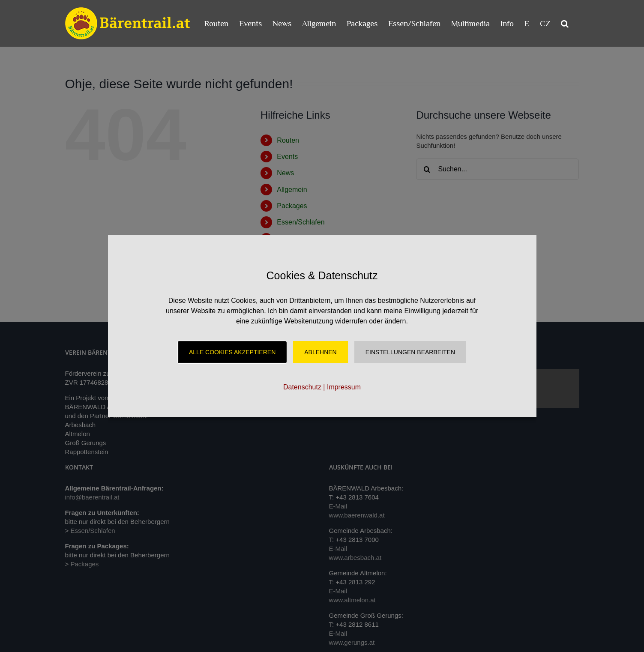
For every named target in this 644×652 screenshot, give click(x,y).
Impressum (344, 387)
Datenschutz (302, 387)
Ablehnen (320, 352)
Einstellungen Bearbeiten (410, 352)
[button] (565, 23)
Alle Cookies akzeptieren (232, 352)
